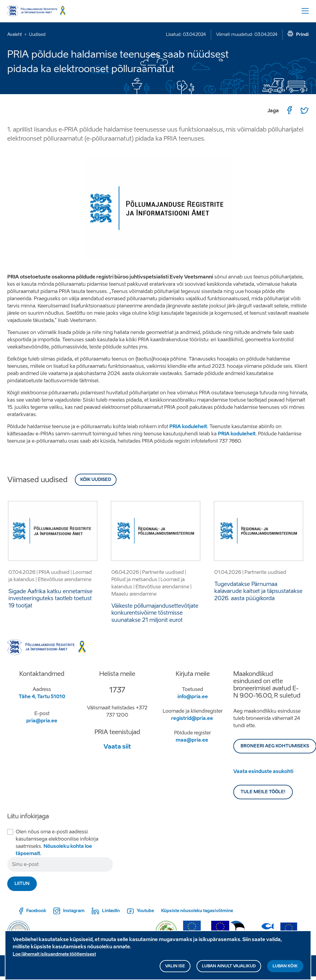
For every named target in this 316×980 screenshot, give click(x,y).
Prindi (302, 35)
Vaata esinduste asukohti (263, 771)
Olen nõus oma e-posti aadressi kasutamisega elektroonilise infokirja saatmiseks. (57, 843)
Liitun (22, 884)
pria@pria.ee (42, 721)
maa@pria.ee (192, 740)
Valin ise (175, 968)
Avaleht (15, 35)
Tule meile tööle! (263, 792)
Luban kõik (285, 968)
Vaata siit (117, 746)
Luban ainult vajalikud (229, 968)
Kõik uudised (96, 480)
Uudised (37, 35)
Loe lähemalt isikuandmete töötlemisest (54, 956)
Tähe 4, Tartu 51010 (42, 697)
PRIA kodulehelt (188, 426)
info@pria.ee (193, 697)
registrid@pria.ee (192, 718)
